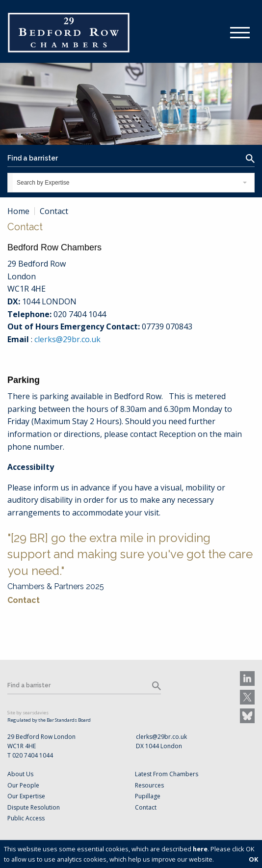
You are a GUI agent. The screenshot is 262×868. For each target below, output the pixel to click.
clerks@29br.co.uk (67, 339)
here (200, 849)
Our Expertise (26, 796)
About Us (20, 774)
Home (18, 211)
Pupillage (148, 796)
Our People (23, 785)
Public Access (26, 818)
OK (253, 859)
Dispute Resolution (34, 807)
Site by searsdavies (28, 713)
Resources (149, 785)
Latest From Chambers (167, 774)
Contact (24, 600)
